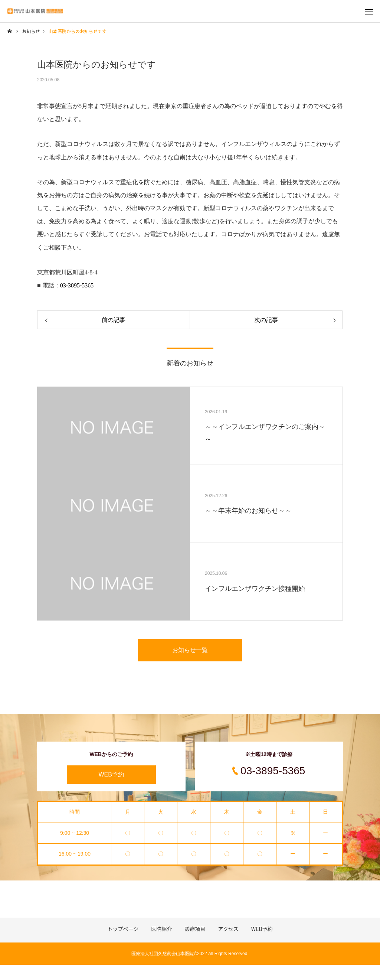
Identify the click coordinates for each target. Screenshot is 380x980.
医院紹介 (161, 929)
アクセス (228, 929)
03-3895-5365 (77, 285)
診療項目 (195, 929)
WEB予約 (111, 774)
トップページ (123, 929)
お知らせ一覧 (190, 650)
